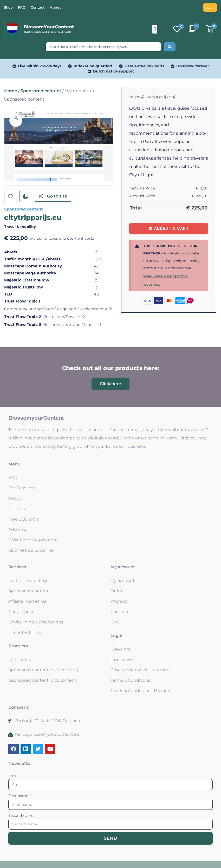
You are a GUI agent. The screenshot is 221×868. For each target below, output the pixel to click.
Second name (21, 816)
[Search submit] (170, 47)
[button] (155, 29)
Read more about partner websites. (166, 280)
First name (18, 796)
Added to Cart (172, 228)
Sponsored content (41, 91)
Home (11, 91)
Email (14, 776)
